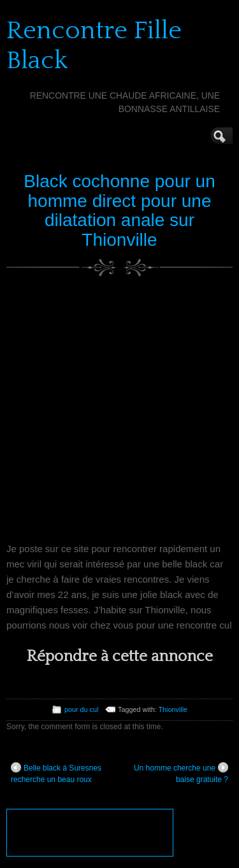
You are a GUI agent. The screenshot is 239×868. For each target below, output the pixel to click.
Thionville (173, 709)
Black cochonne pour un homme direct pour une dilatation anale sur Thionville (119, 210)
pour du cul (81, 709)
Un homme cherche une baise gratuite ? (181, 773)
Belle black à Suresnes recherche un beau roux (56, 773)
